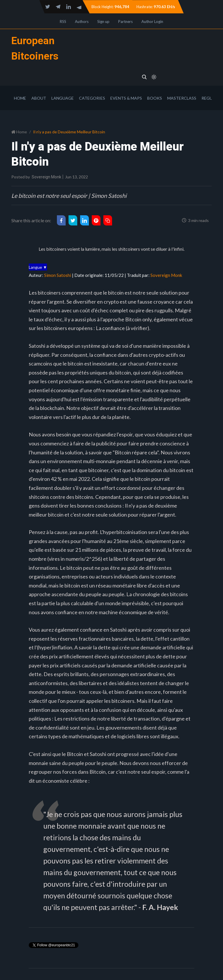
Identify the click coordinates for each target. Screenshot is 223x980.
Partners (125, 22)
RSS (63, 22)
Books (155, 98)
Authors (82, 22)
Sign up (103, 22)
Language (63, 98)
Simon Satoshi (58, 275)
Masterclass (182, 98)
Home (20, 98)
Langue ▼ (38, 267)
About (39, 98)
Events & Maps (126, 98)
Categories (92, 98)
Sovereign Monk (46, 177)
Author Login (152, 22)
